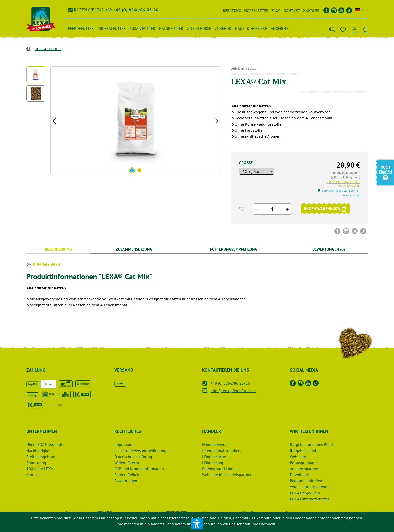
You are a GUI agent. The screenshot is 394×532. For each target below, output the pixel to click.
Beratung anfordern (307, 481)
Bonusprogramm (304, 463)
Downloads (300, 475)
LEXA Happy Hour (305, 493)
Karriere (33, 475)
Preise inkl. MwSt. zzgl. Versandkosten (343, 184)
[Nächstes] (217, 121)
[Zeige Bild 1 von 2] (132, 170)
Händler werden (216, 444)
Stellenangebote (41, 457)
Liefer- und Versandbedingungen (142, 451)
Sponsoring (36, 463)
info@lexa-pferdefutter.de (233, 391)
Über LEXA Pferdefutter (46, 444)
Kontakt (292, 10)
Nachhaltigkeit (39, 451)
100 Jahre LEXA (40, 469)
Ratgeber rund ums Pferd (311, 444)
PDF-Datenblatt (43, 264)
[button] (197, 524)
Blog (276, 10)
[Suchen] (332, 29)
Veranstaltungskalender (310, 487)
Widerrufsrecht (127, 463)
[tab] (58, 249)
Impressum (124, 444)
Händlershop (213, 463)
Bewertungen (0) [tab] (329, 249)
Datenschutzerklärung (133, 457)
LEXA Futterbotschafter (310, 499)
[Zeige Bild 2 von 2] (139, 170)
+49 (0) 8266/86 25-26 (136, 10)
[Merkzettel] (343, 29)
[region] (124, 121)
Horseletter (256, 10)
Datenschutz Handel (219, 469)
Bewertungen (126, 481)
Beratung (232, 10)
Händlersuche (214, 457)
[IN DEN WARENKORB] (325, 209)
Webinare (298, 457)
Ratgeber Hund (303, 451)
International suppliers (222, 451)
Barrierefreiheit (127, 475)
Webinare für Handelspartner (227, 475)
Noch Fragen (385, 172)
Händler (311, 10)
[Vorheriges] (54, 121)
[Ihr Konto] (354, 29)
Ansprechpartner (304, 469)
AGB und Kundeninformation (139, 469)
